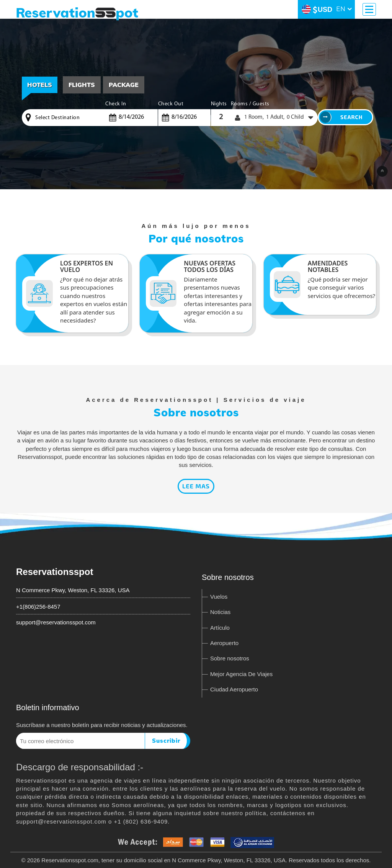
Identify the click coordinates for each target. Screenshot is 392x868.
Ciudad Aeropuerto (234, 689)
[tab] (82, 85)
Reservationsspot (55, 572)
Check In (116, 104)
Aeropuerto (224, 643)
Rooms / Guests (250, 104)
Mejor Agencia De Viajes (241, 674)
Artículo (220, 628)
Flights (82, 85)
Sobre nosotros (230, 658)
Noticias (220, 612)
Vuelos (219, 597)
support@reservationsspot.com (56, 622)
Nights (219, 104)
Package (124, 85)
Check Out (171, 104)
